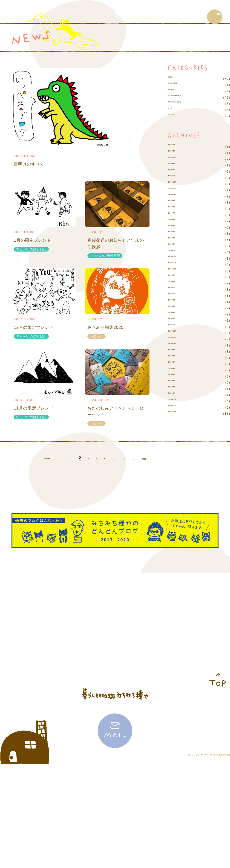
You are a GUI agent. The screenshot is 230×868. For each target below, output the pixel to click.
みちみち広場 (179, 91)
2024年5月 (177, 240)
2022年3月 (177, 395)
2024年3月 (177, 252)
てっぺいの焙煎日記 (184, 104)
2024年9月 (177, 215)
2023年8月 (177, 296)
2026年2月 (177, 165)
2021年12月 (178, 414)
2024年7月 (177, 227)
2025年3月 (177, 178)
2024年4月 (177, 246)
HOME (47, 474)
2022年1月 (177, 407)
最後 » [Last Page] (107, 506)
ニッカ (173, 122)
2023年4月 (177, 320)
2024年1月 (177, 265)
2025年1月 (177, 190)
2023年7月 (177, 302)
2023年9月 (177, 289)
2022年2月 (177, 401)
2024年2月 (177, 258)
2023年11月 (178, 277)
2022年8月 (177, 370)
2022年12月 (178, 345)
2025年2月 (177, 184)
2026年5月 (177, 159)
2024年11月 (178, 202)
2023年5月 (177, 314)
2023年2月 (177, 333)
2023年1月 (177, 339)
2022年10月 (178, 358)
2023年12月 (178, 271)
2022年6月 (177, 376)
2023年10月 (178, 283)
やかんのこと (179, 97)
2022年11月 (178, 351)
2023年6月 (177, 308)
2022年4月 (177, 389)
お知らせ (175, 79)
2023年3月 (177, 327)
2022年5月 (177, 382)
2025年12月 (178, 171)
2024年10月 (178, 209)
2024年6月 (177, 233)
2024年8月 (177, 221)
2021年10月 (178, 426)
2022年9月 (177, 364)
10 (130, 474)
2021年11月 (178, 420)
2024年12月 (178, 196)
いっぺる (175, 128)
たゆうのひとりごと (184, 116)
